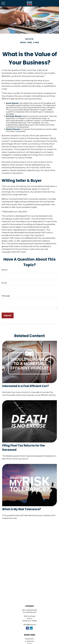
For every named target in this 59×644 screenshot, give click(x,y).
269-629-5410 (32, 610)
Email (4, 283)
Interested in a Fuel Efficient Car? (25, 386)
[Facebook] (27, 628)
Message (6, 296)
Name (5, 270)
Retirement (29, 639)
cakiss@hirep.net (29, 625)
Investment (30, 641)
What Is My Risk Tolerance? (21, 509)
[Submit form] (8, 315)
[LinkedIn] (31, 628)
